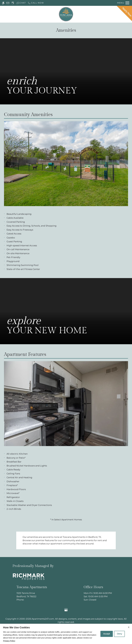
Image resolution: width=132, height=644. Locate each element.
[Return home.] (66, 14)
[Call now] (36, 3)
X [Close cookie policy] (129, 627)
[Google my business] (66, 610)
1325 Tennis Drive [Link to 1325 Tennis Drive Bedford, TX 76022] (32, 595)
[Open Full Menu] (123, 3)
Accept (107, 634)
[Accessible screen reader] (3, 3)
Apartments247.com (43, 619)
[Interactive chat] (21, 3)
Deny (119, 634)
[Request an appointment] (13, 3)
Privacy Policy (9, 641)
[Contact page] (8, 3)
